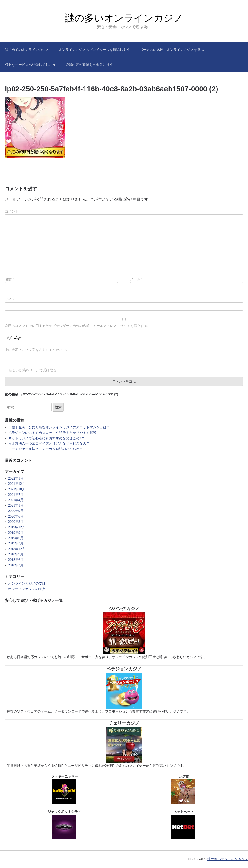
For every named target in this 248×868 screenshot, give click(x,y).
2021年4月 (16, 500)
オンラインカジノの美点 (27, 589)
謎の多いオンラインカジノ (124, 18)
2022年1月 (16, 478)
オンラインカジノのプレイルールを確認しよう (94, 50)
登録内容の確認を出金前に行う (89, 65)
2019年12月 (17, 527)
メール (136, 279)
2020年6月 (16, 516)
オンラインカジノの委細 (27, 584)
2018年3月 (16, 565)
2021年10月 (17, 489)
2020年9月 (16, 511)
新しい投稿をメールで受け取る (33, 370)
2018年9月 (16, 554)
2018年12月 (17, 549)
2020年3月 (16, 522)
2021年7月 (16, 495)
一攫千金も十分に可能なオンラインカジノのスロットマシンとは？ (59, 427)
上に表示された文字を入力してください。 (37, 350)
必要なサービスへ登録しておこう (30, 65)
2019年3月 (16, 543)
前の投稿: (62, 394)
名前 (9, 279)
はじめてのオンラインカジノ (27, 50)
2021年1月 (16, 506)
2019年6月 (16, 538)
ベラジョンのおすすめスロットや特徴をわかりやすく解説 (52, 433)
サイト (10, 299)
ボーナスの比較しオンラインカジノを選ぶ (172, 50)
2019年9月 (16, 533)
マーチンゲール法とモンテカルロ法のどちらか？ (46, 449)
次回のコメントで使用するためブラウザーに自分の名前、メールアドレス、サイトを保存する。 (78, 326)
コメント (12, 211)
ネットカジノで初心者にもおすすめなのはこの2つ (46, 438)
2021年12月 (17, 484)
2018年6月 (16, 560)
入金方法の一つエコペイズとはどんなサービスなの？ (49, 444)
